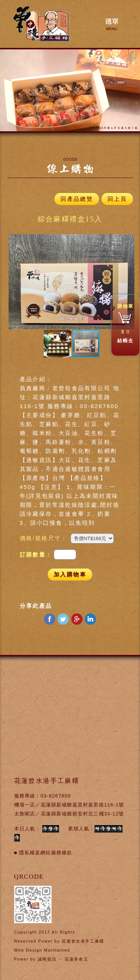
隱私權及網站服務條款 (46, 853)
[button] (15, 282)
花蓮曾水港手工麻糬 (83, 941)
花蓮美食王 (76, 959)
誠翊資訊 (47, 959)
